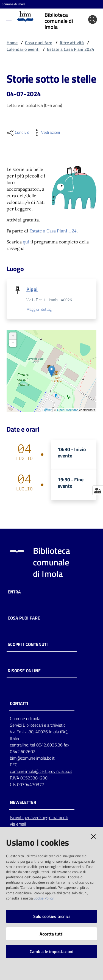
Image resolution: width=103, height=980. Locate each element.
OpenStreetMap (68, 410)
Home (12, 43)
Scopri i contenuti (28, 644)
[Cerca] (93, 20)
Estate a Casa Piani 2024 (71, 49)
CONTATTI (19, 703)
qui (26, 242)
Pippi (32, 289)
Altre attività (72, 43)
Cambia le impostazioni (51, 951)
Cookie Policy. (44, 898)
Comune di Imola (13, 4)
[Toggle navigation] (9, 19)
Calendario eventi (23, 49)
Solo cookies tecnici (51, 916)
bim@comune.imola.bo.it (32, 758)
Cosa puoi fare (39, 43)
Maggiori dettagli (40, 309)
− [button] (13, 343)
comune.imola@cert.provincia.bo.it (41, 771)
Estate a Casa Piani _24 (53, 231)
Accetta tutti (51, 934)
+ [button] (13, 336)
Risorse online (24, 671)
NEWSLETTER (23, 802)
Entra (14, 592)
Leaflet (47, 410)
